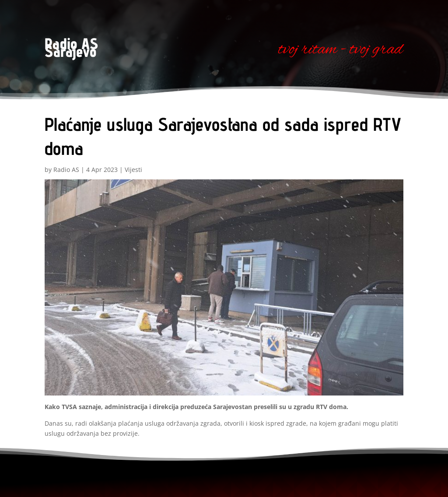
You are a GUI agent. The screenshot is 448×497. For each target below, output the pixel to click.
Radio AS (66, 170)
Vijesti (133, 170)
